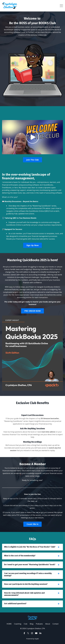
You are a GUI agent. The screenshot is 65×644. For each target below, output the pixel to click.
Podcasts (39, 624)
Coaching (18, 624)
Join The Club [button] (32, 160)
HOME (9, 624)
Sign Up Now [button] (33, 245)
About (48, 624)
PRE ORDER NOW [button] (32, 311)
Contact (55, 624)
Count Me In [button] (32, 524)
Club (26, 624)
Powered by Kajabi (32, 639)
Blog (32, 624)
